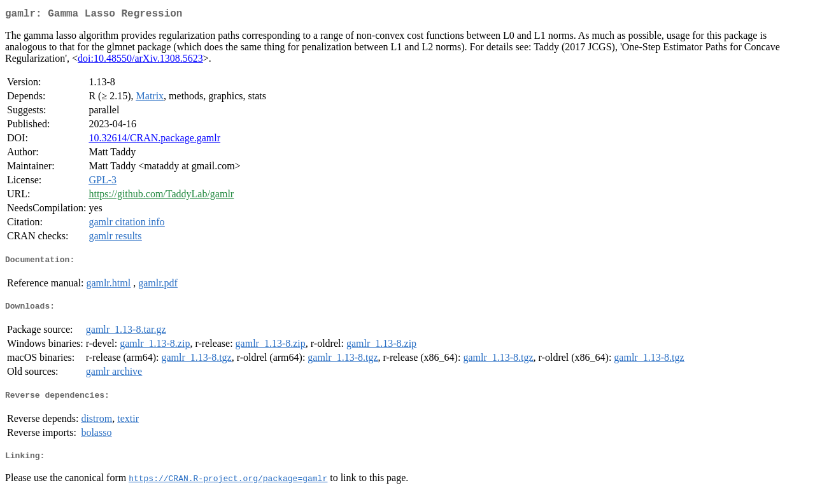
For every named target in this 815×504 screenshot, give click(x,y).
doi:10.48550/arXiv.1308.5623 (140, 61)
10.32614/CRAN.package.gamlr (154, 140)
